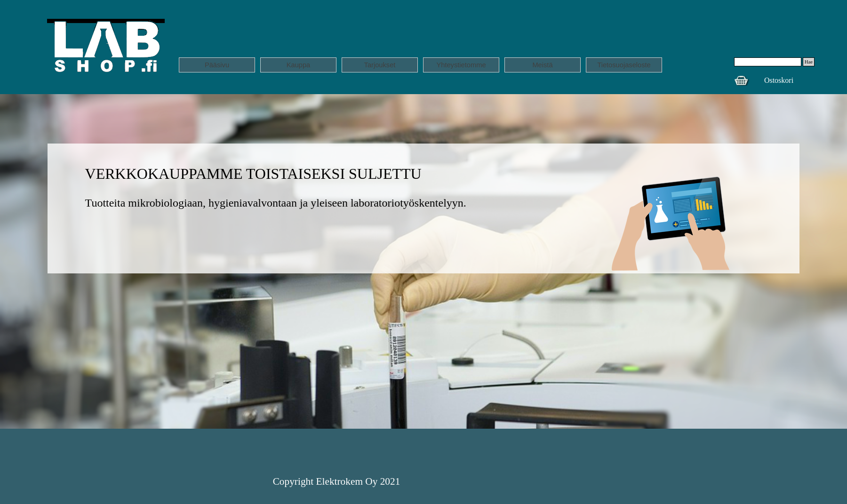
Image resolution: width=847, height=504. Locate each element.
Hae (809, 62)
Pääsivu (217, 65)
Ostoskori (779, 80)
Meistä (542, 65)
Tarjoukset (380, 65)
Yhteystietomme (461, 65)
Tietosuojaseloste (624, 65)
